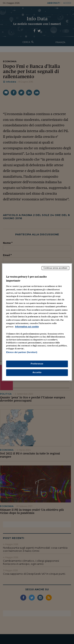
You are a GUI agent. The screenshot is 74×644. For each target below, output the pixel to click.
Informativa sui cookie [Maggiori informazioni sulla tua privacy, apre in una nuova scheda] (27, 327)
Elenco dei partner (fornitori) (22, 352)
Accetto (37, 373)
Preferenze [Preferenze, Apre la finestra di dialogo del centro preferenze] (37, 364)
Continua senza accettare (55, 268)
